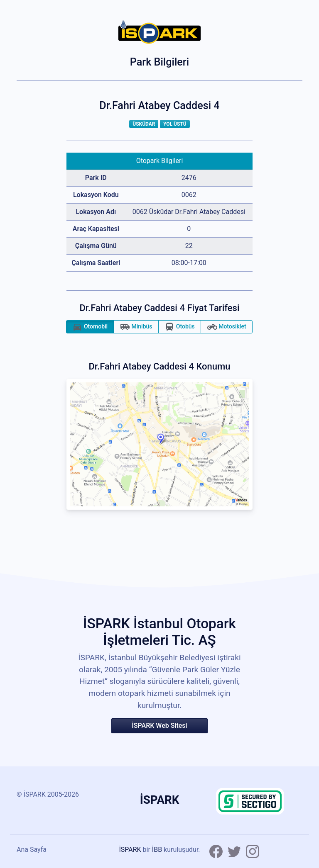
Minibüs (136, 327)
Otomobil (90, 327)
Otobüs (179, 327)
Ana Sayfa (32, 850)
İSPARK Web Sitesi (159, 726)
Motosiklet (227, 327)
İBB (157, 850)
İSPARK (130, 850)
